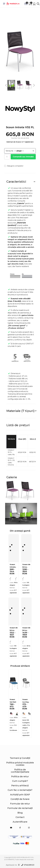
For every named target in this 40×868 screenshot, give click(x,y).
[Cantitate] (7, 157)
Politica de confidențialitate (20, 771)
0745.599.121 (29, 865)
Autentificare (20, 822)
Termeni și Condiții (20, 758)
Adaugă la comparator (14, 166)
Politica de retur (20, 776)
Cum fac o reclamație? (20, 790)
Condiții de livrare (20, 799)
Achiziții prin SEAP (20, 795)
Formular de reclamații (20, 808)
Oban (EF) (22, 439)
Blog (20, 813)
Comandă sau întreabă (23, 157)
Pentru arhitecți (20, 786)
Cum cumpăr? (20, 781)
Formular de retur (20, 804)
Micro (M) (34, 439)
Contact (20, 817)
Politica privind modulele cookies (20, 764)
